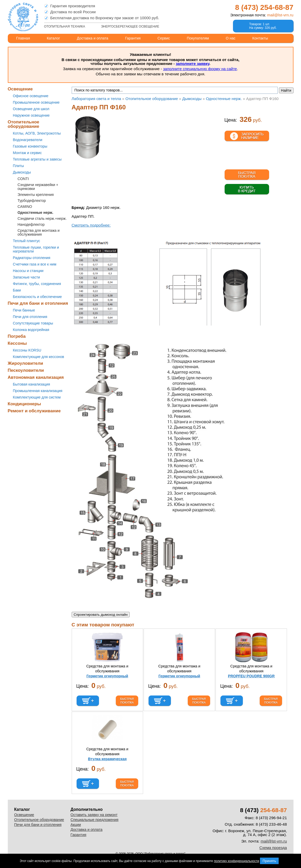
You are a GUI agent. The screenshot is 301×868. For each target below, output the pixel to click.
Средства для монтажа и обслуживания (39, 232)
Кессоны (17, 343)
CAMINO (25, 207)
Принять (269, 861)
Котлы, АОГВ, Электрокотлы (37, 133)
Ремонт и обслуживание (34, 411)
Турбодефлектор (32, 201)
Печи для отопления (30, 317)
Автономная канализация (36, 377)
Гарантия (133, 38)
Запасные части (26, 277)
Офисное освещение (31, 96)
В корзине (247, 161)
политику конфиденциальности (237, 861)
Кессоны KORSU (27, 350)
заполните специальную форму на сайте (200, 69)
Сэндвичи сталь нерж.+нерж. (42, 218)
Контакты (260, 38)
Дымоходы (22, 172)
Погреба (17, 336)
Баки (17, 290)
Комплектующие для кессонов (39, 357)
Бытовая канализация (32, 384)
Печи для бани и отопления (38, 303)
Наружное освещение (31, 115)
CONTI (23, 179)
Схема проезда (273, 848)
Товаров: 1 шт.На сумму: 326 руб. (263, 26)
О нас (230, 38)
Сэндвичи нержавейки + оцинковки (38, 187)
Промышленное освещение (36, 102)
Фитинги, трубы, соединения (37, 284)
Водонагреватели (28, 140)
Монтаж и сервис (27, 153)
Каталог (53, 38)
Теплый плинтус (27, 241)
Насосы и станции (28, 271)
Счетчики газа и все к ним (35, 264)
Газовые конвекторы (30, 146)
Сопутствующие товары (33, 323)
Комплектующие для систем (37, 397)
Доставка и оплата (93, 38)
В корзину (88, 701)
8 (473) (264, 7)
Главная (23, 38)
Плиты (19, 166)
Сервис (164, 38)
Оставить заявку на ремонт (94, 815)
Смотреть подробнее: (91, 225)
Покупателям (198, 38)
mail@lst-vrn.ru (280, 15)
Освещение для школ (31, 109)
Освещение (20, 89)
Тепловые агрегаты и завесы (37, 159)
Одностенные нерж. (36, 213)
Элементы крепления (36, 195)
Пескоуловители (26, 370)
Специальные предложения (95, 820)
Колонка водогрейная (31, 330)
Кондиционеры (24, 404)
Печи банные (24, 310)
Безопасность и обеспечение (38, 297)
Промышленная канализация (38, 391)
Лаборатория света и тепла (23, 17)
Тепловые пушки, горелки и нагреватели (36, 249)
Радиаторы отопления (32, 258)
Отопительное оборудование (24, 124)
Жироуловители (25, 363)
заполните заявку (193, 64)
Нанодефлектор (31, 224)
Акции (76, 825)
